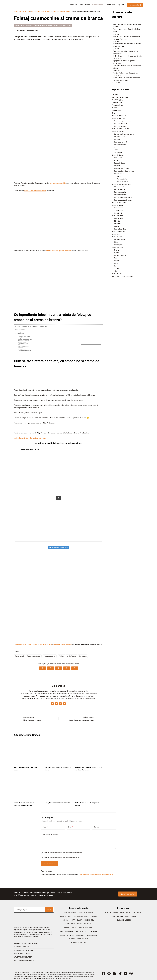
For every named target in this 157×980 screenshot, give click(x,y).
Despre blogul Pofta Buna (24, 948)
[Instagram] (114, 971)
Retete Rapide (117, 274)
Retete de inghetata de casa (124, 171)
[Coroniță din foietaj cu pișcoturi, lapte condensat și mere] (89, 751)
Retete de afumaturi (119, 116)
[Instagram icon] (56, 702)
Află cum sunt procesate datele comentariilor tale (97, 873)
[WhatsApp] (43, 666)
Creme (119, 176)
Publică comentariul (50, 862)
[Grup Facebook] (109, 971)
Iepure (116, 253)
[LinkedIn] (75, 666)
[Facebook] (51, 666)
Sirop (116, 147)
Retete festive (117, 234)
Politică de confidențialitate (25, 958)
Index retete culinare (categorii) (26, 941)
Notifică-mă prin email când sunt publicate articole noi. (62, 856)
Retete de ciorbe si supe (120, 129)
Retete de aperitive (27, 25)
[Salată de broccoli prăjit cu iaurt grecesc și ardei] (112, 66)
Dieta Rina (118, 224)
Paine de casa (119, 187)
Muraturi (117, 139)
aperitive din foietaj (34, 654)
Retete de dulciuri (118, 155)
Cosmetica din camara (120, 97)
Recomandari (116, 110)
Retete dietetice (117, 216)
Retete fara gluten (121, 229)
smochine (83, 654)
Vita (116, 271)
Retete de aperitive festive (123, 121)
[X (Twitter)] (59, 666)
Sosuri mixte (119, 210)
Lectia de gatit (117, 102)
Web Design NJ (67, 977)
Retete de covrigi (120, 192)
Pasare (117, 261)
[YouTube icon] (64, 702)
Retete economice (118, 232)
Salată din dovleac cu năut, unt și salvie (127, 24)
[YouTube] (126, 971)
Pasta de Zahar (122, 179)
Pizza (116, 242)
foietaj (61, 654)
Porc (116, 266)
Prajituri (117, 166)
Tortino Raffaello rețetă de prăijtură (126, 73)
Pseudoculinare (117, 105)
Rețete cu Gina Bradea (22, 11)
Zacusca (117, 150)
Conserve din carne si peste (124, 134)
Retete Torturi (119, 174)
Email (71, 825)
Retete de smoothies (119, 203)
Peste (116, 263)
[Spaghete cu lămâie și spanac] (112, 61)
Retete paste (119, 245)
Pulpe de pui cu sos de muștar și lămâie (128, 56)
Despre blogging (118, 100)
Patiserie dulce (120, 163)
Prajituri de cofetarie (121, 168)
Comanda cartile (135, 5)
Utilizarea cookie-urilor (23, 955)
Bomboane (118, 158)
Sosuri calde (119, 208)
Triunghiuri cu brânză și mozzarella (57, 801)
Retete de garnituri (121, 124)
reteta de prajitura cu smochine (35, 191)
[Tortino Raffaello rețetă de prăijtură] (112, 74)
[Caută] (122, 5)
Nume (45, 825)
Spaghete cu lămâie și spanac (124, 61)
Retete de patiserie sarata (61, 11)
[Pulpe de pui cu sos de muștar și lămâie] (89, 786)
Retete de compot (121, 142)
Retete (17, 25)
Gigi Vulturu (72, 654)
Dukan (116, 226)
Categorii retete (99, 5)
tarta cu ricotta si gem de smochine (59, 251)
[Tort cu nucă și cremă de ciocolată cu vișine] (59, 751)
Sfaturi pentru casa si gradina (122, 276)
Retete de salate (120, 126)
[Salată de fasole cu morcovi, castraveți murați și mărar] (28, 786)
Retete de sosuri (117, 205)
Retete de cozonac (121, 195)
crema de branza (50, 654)
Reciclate (115, 108)
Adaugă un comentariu (51, 832)
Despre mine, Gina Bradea (23, 945)
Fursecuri (118, 160)
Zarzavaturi (118, 153)
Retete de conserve (119, 131)
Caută (49, 908)
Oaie (116, 258)
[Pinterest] (67, 666)
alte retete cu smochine (58, 183)
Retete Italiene (117, 237)
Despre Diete (119, 218)
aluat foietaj (19, 654)
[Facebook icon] (52, 702)
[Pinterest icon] (60, 702)
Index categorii (85, 5)
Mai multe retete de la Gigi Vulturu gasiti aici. (30, 438)
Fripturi (117, 250)
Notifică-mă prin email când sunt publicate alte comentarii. (63, 851)
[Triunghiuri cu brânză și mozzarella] (59, 786)
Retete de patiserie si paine (41, 11)
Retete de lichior (120, 145)
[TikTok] (120, 971)
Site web (97, 825)
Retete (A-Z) (74, 5)
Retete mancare (117, 247)
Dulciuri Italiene (120, 240)
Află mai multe (128, 892)
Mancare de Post (120, 255)
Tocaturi (117, 269)
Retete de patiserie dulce (123, 197)
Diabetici (117, 221)
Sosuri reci (118, 213)
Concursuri (116, 95)
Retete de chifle (120, 189)
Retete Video (111, 5)
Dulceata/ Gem (120, 137)
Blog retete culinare (22, 952)
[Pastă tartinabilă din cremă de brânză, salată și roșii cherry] (112, 78)
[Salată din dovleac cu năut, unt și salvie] (28, 751)
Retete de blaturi (123, 182)
